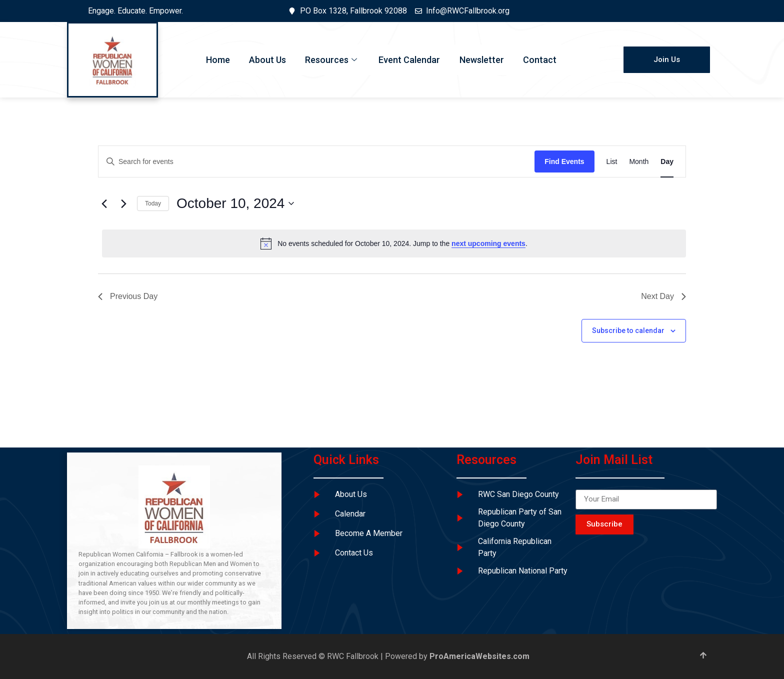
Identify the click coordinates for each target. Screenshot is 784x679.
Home (215, 60)
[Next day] (123, 203)
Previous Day (128, 296)
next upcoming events (488, 243)
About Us (266, 60)
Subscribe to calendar (628, 330)
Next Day (663, 296)
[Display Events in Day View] (667, 162)
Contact (542, 60)
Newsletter (483, 60)
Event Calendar (410, 60)
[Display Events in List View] (612, 162)
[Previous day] (104, 203)
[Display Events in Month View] (639, 162)
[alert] (394, 243)
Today (153, 203)
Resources (332, 60)
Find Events (564, 161)
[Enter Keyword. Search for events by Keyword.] (316, 162)
